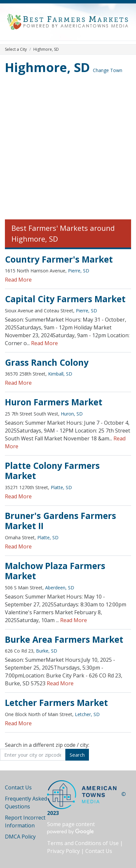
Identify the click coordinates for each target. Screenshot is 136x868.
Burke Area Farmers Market (64, 639)
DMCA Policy (20, 837)
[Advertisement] (68, 148)
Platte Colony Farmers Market (52, 471)
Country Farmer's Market (59, 259)
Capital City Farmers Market (65, 299)
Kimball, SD (60, 374)
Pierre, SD (79, 271)
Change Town (108, 70)
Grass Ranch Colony (47, 362)
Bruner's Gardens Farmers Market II (60, 521)
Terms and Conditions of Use (83, 843)
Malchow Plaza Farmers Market (55, 571)
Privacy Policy (63, 851)
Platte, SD (61, 487)
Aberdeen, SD (60, 588)
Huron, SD (72, 414)
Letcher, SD (87, 714)
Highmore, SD (47, 67)
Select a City (16, 49)
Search (77, 755)
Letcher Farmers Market (56, 703)
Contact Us (18, 787)
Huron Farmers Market (54, 402)
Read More (18, 280)
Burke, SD (47, 651)
